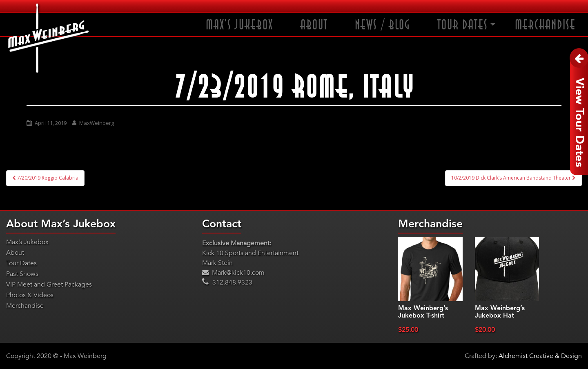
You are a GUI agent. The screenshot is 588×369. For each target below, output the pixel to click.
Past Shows (22, 274)
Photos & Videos (30, 295)
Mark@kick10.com (233, 273)
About (314, 25)
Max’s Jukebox (239, 25)
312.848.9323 (227, 282)
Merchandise (545, 25)
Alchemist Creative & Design (540, 356)
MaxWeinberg (97, 123)
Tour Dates (463, 25)
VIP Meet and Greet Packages (49, 285)
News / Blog (383, 25)
